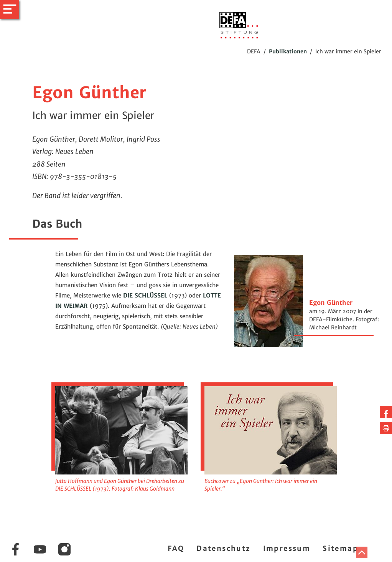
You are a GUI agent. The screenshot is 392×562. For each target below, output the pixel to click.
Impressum (287, 548)
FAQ (176, 548)
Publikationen (288, 51)
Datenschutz (223, 548)
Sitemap (340, 548)
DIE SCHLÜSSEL (146, 295)
